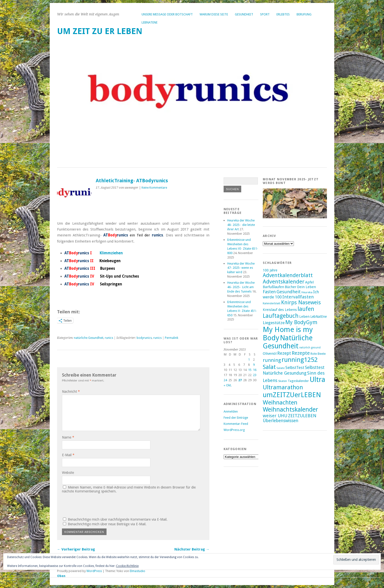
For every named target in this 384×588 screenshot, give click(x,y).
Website (68, 473)
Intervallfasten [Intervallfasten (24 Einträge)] (298, 297)
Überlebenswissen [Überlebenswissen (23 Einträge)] (281, 421)
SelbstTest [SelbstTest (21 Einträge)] (295, 368)
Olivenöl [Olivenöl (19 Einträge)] (270, 354)
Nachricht (71, 392)
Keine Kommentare (154, 188)
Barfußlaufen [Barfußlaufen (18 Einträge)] (273, 287)
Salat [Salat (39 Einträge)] (269, 367)
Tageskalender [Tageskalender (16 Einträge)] (298, 381)
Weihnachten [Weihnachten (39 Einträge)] (280, 402)
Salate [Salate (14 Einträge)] (281, 368)
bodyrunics (144, 338)
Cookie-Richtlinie (127, 566)
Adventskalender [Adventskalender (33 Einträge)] (284, 282)
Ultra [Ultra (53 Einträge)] (317, 380)
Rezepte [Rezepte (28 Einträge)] (301, 353)
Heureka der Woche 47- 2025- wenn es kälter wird (241, 268)
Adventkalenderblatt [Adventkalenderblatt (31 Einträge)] (288, 275)
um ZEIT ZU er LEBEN (100, 31)
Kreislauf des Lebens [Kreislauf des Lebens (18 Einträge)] (280, 310)
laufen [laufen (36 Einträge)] (306, 309)
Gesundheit (244, 14)
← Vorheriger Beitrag (76, 549)
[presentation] (95, 505)
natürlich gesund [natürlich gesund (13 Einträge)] (310, 348)
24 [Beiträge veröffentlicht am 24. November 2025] (225, 380)
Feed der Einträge (236, 418)
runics (109, 338)
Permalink (172, 338)
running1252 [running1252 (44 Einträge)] (300, 360)
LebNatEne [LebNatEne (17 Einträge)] (318, 317)
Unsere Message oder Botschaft (167, 14)
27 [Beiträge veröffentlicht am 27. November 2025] (240, 380)
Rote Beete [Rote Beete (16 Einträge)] (318, 354)
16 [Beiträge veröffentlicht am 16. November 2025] (255, 370)
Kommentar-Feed (236, 424)
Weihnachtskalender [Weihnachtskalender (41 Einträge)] (290, 410)
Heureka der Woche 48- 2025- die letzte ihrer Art (241, 225)
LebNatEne (150, 22)
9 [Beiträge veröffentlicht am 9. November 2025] (254, 365)
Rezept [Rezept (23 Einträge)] (284, 353)
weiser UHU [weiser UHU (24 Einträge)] (275, 416)
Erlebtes (283, 14)
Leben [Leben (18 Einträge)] (304, 317)
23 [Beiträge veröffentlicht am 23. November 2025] (255, 375)
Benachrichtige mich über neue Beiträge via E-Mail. (107, 524)
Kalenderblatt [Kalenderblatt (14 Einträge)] (272, 303)
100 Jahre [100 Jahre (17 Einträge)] (270, 270)
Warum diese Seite (214, 14)
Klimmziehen (111, 253)
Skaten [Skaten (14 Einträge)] (283, 381)
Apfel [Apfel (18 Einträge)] (309, 282)
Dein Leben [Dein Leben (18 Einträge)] (306, 287)
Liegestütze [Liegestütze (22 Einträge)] (274, 323)
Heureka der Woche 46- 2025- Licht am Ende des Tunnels (241, 287)
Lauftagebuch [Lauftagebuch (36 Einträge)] (281, 316)
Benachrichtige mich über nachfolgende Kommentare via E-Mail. (118, 519)
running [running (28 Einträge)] (272, 360)
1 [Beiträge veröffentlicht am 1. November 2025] (249, 360)
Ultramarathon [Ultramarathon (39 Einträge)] (283, 387)
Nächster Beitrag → (192, 549)
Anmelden (231, 411)
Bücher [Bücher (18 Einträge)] (291, 287)
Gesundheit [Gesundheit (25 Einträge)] (289, 292)
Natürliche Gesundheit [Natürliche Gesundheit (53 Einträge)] (288, 342)
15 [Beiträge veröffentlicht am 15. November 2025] (250, 370)
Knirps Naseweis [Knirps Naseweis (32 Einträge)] (301, 302)
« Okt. (228, 385)
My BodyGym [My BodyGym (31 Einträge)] (301, 322)
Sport (265, 14)
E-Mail (68, 455)
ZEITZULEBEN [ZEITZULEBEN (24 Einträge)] (302, 416)
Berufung (304, 14)
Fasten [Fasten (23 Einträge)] (269, 292)
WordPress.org (234, 430)
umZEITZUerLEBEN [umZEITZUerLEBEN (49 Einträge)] (292, 395)
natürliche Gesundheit (89, 338)
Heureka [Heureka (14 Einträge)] (307, 292)
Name (68, 437)
